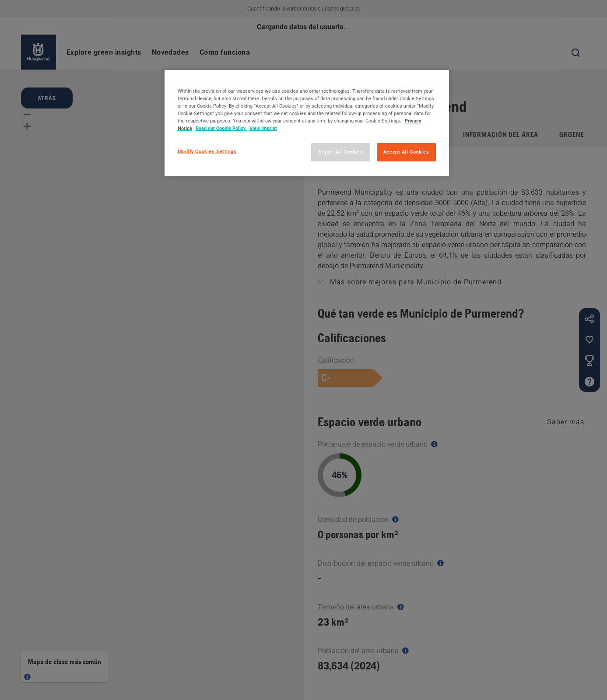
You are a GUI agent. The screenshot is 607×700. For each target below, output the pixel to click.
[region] (307, 123)
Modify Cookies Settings (207, 151)
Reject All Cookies (341, 152)
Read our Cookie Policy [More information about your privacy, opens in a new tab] (221, 128)
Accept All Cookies (406, 152)
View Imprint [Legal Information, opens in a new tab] (263, 128)
